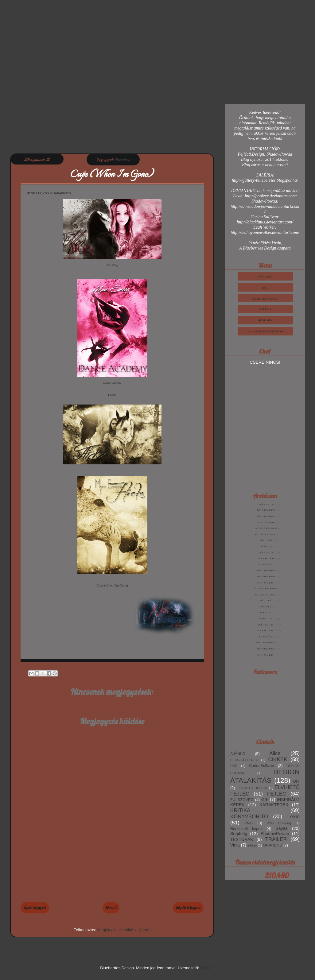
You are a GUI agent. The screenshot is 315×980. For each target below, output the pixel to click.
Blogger (207, 968)
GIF (265, 800)
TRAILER (276, 839)
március (267, 504)
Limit (265, 288)
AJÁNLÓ (238, 754)
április (265, 619)
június (265, 607)
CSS (234, 766)
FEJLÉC (277, 794)
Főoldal (111, 907)
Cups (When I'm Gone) (112, 585)
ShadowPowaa (275, 834)
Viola (235, 845)
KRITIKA (240, 810)
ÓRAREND (272, 845)
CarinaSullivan (261, 766)
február (266, 558)
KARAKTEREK (274, 805)
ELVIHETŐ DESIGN (252, 788)
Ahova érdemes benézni (265, 331)
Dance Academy (112, 383)
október (266, 523)
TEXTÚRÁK (242, 839)
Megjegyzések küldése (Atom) (124, 930)
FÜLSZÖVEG (242, 800)
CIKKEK (278, 759)
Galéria (265, 309)
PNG (249, 823)
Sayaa (282, 828)
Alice (275, 753)
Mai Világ (112, 265)
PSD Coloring (279, 823)
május (266, 546)
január (266, 565)
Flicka (112, 395)
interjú (252, 845)
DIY (296, 781)
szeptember (266, 528)
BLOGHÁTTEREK (244, 760)
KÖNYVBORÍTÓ (249, 817)
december (266, 510)
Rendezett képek (246, 829)
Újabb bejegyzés (35, 907)
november (266, 516)
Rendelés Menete (265, 299)
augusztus (265, 535)
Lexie (294, 817)
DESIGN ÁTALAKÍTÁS (265, 776)
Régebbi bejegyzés (188, 907)
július (266, 540)
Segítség (239, 834)
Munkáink (265, 320)
